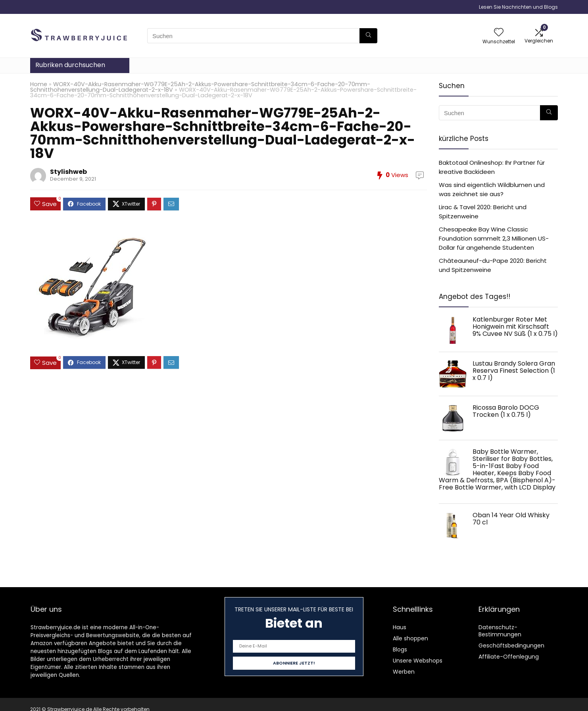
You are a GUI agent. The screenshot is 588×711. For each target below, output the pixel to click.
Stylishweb (68, 172)
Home (39, 84)
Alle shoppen (410, 638)
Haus (400, 627)
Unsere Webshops (418, 661)
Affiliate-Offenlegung (509, 657)
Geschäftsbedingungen (511, 645)
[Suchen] (368, 36)
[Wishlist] (499, 33)
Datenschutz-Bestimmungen (500, 631)
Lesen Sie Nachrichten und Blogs (518, 7)
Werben (404, 672)
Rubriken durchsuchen (70, 65)
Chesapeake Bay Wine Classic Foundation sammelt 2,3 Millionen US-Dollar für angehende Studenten (494, 238)
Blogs (400, 649)
